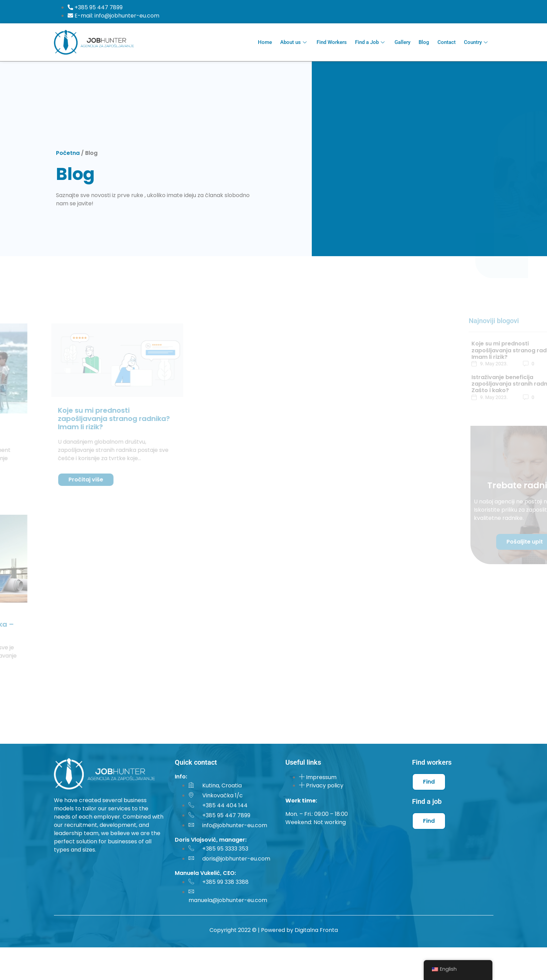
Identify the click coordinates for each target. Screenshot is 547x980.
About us (294, 42)
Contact (447, 42)
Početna (68, 153)
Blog (424, 42)
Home (265, 42)
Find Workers (332, 42)
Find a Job (371, 42)
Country (477, 42)
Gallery (402, 42)
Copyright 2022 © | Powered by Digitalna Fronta (274, 930)
